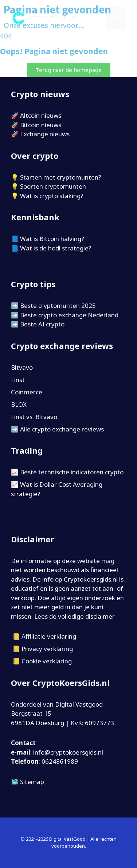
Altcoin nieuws (41, 115)
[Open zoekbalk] (95, 18)
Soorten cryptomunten (53, 186)
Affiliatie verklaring (49, 636)
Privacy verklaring (47, 649)
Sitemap (32, 782)
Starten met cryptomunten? (61, 177)
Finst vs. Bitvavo (34, 417)
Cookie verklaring (47, 661)
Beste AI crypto (42, 324)
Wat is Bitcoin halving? (52, 239)
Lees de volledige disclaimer (75, 616)
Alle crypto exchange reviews (62, 429)
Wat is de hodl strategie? (56, 248)
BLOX (19, 404)
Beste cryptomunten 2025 (58, 306)
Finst (18, 380)
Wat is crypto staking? (52, 196)
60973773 (99, 723)
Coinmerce (27, 392)
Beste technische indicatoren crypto (72, 472)
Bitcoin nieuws (41, 125)
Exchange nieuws (45, 134)
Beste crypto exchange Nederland (69, 315)
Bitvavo (22, 367)
